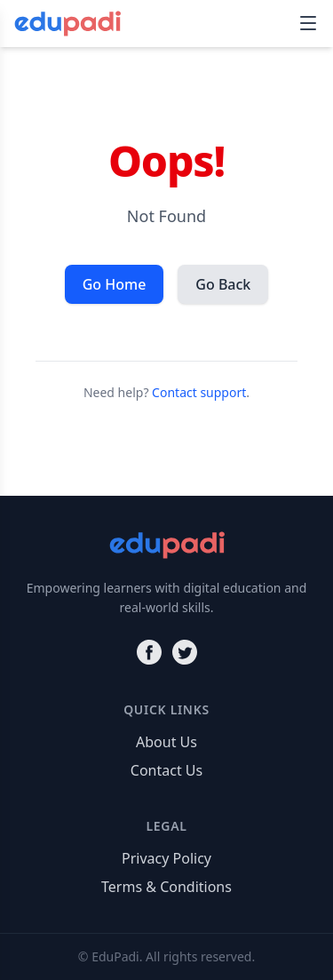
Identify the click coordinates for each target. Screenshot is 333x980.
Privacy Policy (166, 858)
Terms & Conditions (166, 887)
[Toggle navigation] (308, 23)
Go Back (223, 284)
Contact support (199, 392)
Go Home (115, 284)
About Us (166, 742)
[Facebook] (149, 652)
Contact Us (166, 770)
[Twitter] (185, 652)
